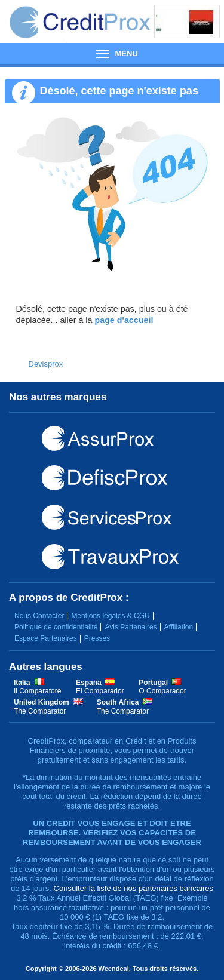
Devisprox (46, 364)
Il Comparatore (37, 691)
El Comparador (100, 691)
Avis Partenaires (131, 627)
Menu (112, 53)
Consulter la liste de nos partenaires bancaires (134, 888)
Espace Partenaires (46, 638)
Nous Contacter (39, 616)
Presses (97, 638)
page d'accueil (124, 320)
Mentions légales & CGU (110, 616)
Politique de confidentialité (56, 627)
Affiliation (179, 627)
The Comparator (40, 711)
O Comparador (162, 691)
